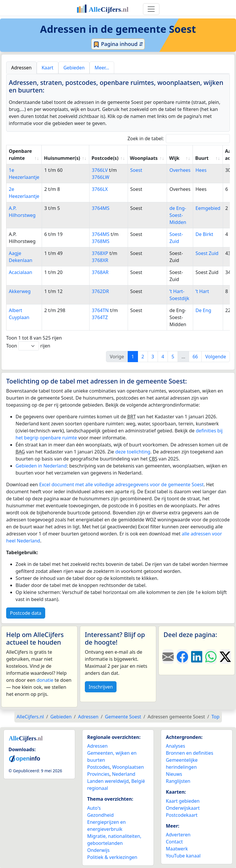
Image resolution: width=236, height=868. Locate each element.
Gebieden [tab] (74, 68)
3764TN (100, 310)
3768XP (100, 253)
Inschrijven (101, 687)
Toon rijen (28, 346)
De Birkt (204, 234)
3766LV (100, 170)
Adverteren (178, 835)
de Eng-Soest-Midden (178, 215)
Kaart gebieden (183, 801)
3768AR (100, 272)
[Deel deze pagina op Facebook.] (182, 657)
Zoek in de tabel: (179, 139)
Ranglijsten (178, 781)
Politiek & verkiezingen (112, 857)
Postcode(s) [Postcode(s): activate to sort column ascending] (105, 158)
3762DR (100, 291)
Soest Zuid (207, 253)
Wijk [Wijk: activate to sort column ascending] (174, 158)
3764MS (101, 208)
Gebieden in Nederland (41, 466)
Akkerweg (20, 291)
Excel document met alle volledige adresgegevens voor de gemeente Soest (121, 484)
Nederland (124, 774)
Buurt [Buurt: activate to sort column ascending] (202, 158)
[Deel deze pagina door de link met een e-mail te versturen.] (168, 657)
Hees (201, 170)
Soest (136, 170)
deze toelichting (133, 452)
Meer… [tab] (102, 68)
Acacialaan (21, 272)
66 (195, 357)
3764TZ (100, 317)
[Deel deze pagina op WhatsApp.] (211, 657)
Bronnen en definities (189, 753)
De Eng (203, 310)
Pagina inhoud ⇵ (118, 44)
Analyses (176, 746)
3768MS (101, 241)
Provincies (98, 774)
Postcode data (26, 613)
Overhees (180, 170)
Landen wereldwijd (108, 781)
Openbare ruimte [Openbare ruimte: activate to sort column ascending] (20, 155)
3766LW (101, 177)
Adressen (97, 746)
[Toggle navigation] (151, 9)
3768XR (100, 260)
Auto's (94, 808)
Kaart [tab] (48, 68)
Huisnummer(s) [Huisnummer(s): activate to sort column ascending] (62, 158)
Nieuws (174, 774)
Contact (174, 842)
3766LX (100, 189)
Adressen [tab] (21, 68)
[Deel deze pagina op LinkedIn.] (197, 657)
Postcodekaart (182, 815)
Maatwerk (177, 849)
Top (215, 717)
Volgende (216, 357)
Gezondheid (100, 815)
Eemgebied (208, 208)
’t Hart (202, 291)
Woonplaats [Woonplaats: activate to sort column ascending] (144, 158)
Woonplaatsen (128, 767)
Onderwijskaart (183, 808)
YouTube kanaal (183, 856)
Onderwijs (98, 850)
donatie (45, 680)
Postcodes (98, 767)
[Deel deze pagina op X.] (225, 657)
